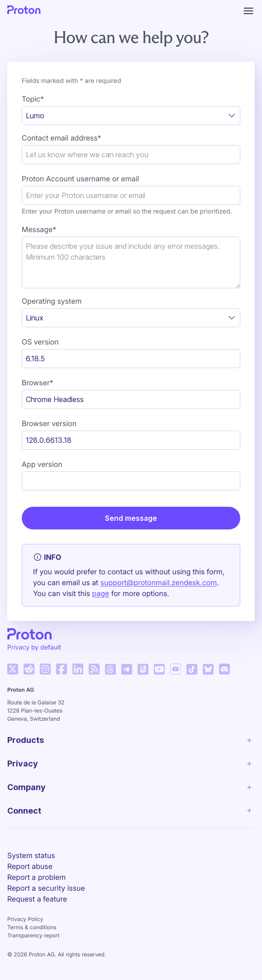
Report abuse (30, 866)
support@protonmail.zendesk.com (159, 582)
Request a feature (37, 899)
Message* (39, 229)
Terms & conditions (32, 927)
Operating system (52, 301)
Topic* (33, 99)
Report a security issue (46, 888)
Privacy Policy (25, 919)
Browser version (49, 423)
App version (42, 464)
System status (31, 855)
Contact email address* (62, 138)
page (101, 593)
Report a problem (36, 877)
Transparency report (33, 935)
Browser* (38, 383)
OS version (40, 342)
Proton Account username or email (80, 179)
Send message (131, 518)
